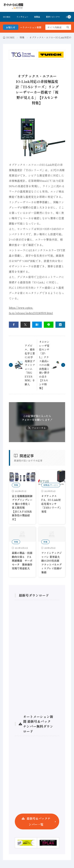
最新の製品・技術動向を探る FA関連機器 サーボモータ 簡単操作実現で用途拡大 (22, 561)
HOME (7, 17)
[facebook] (14, 325)
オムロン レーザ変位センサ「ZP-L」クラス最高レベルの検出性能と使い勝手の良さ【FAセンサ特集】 (44, 365)
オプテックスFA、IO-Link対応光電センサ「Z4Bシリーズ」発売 (52, 504)
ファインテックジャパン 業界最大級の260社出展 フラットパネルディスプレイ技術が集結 (52, 563)
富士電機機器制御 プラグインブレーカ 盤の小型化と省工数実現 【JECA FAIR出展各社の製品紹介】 (22, 508)
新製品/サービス (51, 485)
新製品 (37, 17)
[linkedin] (60, 325)
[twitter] (25, 325)
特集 (22, 37)
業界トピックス (53, 17)
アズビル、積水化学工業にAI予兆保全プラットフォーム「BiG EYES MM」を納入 (30, 365)
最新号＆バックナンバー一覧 (38, 821)
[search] (68, 27)
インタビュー (22, 17)
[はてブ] (37, 325)
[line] (49, 325)
